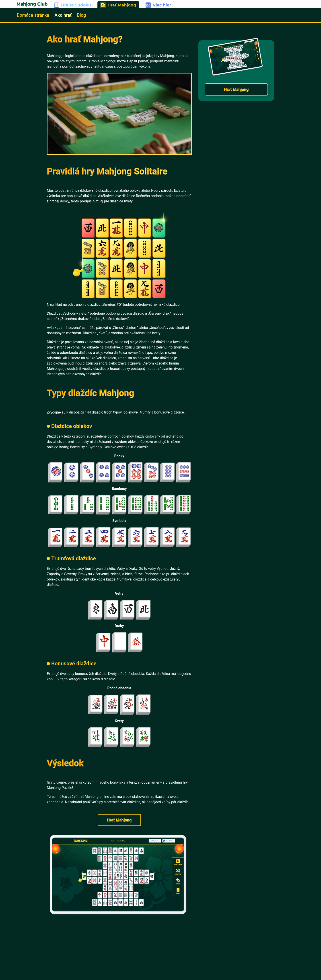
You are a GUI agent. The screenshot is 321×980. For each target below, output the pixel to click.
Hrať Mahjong (119, 820)
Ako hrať (63, 15)
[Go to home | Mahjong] (32, 5)
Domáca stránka (33, 15)
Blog (81, 15)
